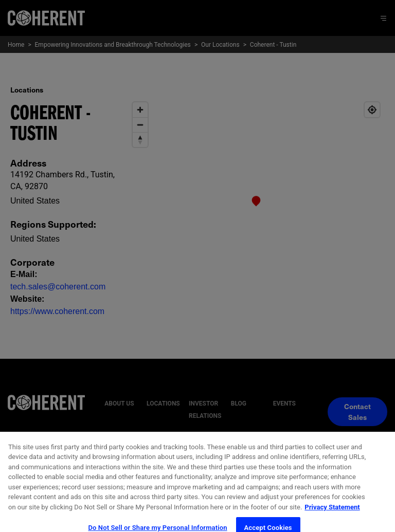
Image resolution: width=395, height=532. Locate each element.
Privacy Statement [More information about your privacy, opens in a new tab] (332, 518)
